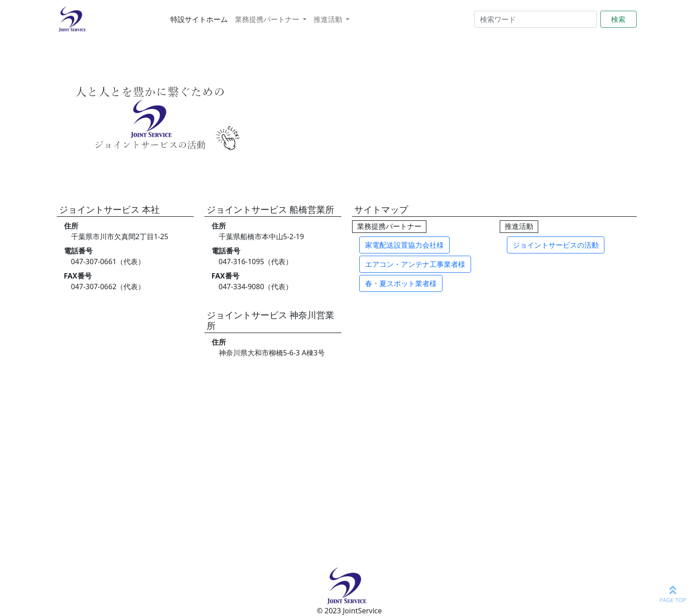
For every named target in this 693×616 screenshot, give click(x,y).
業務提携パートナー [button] (268, 19)
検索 (618, 19)
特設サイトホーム (199, 19)
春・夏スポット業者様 (401, 283)
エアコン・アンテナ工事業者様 (415, 264)
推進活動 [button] (329, 19)
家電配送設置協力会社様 (404, 245)
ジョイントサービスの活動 (556, 245)
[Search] (536, 19)
